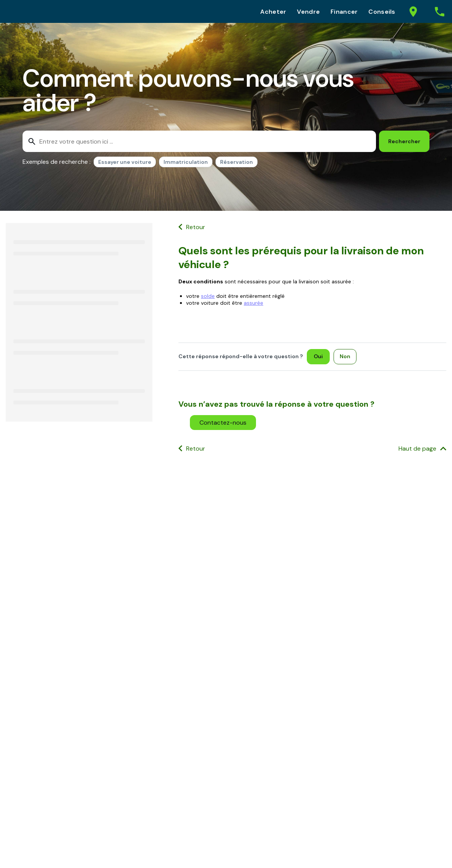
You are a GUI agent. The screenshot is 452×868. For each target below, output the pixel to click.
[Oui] (318, 357)
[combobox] (199, 141)
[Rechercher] (404, 141)
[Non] (345, 357)
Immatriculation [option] (186, 162)
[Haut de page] (422, 449)
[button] (223, 423)
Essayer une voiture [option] (125, 162)
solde (208, 296)
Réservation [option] (237, 162)
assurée (254, 303)
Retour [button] (196, 227)
